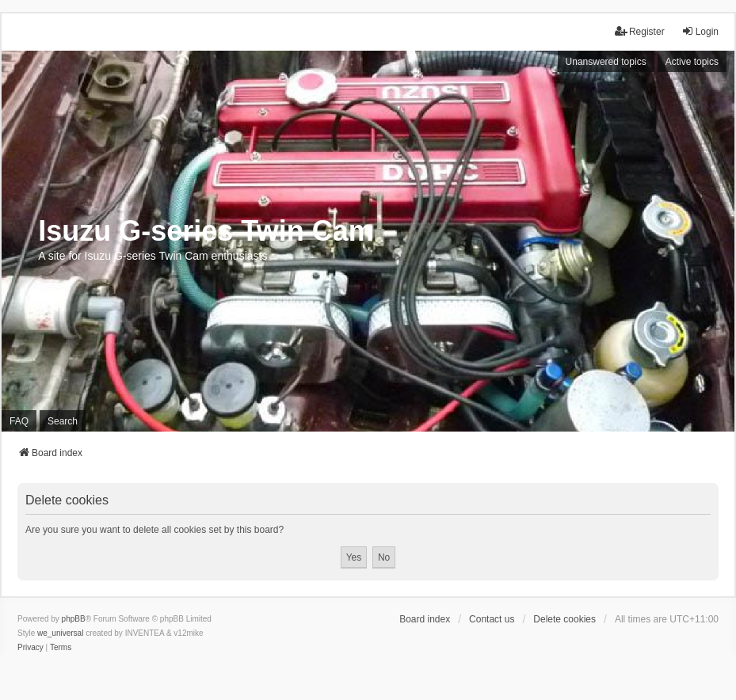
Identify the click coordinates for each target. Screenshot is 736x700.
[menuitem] (31, 648)
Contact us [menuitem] (492, 619)
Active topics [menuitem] (692, 62)
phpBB (74, 619)
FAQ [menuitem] (19, 421)
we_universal (60, 633)
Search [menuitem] (63, 421)
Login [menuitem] (700, 31)
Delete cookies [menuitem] (564, 619)
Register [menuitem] (640, 31)
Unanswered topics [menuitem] (606, 62)
